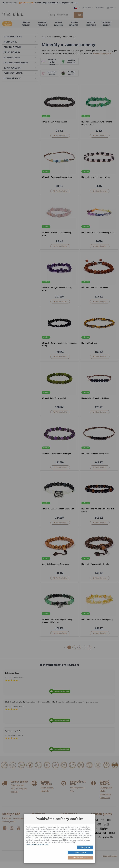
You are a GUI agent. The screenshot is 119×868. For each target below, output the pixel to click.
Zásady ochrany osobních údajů (37, 844)
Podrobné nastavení (80, 858)
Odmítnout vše (85, 847)
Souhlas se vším (80, 853)
